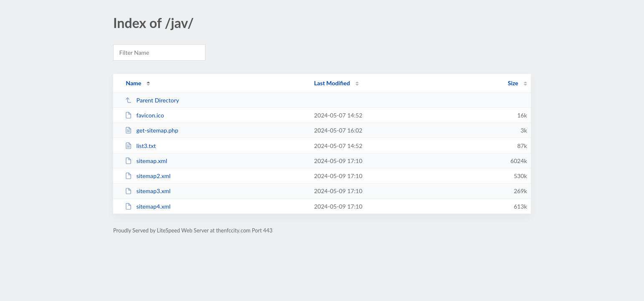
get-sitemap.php (152, 130)
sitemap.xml (146, 161)
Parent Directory (152, 100)
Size (513, 83)
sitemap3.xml (148, 191)
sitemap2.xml (148, 176)
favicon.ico (145, 115)
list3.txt (140, 146)
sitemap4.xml (148, 206)
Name (133, 83)
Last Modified (332, 83)
